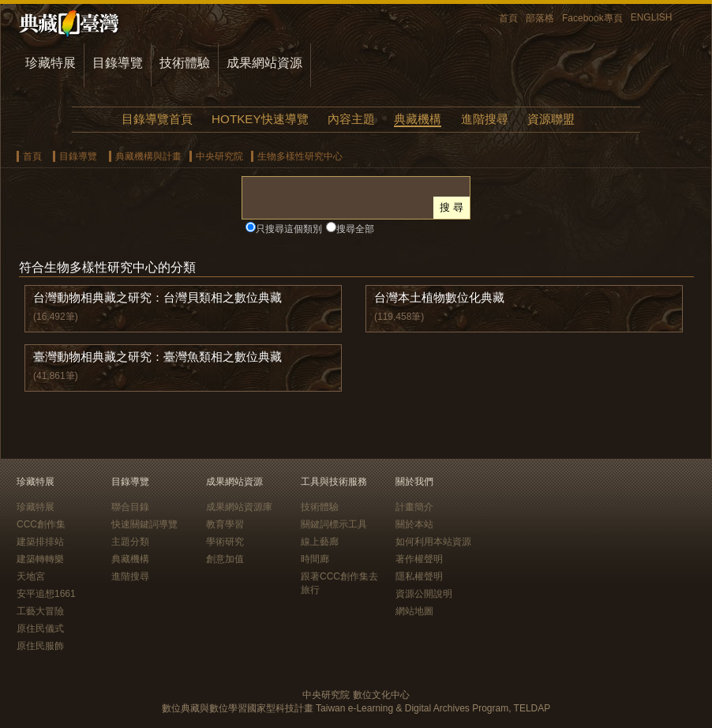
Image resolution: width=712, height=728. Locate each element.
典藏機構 (418, 119)
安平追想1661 (46, 594)
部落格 (540, 18)
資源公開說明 (424, 594)
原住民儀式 (40, 629)
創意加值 (225, 559)
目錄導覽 (118, 63)
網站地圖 (414, 611)
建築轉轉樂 (40, 559)
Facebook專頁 (592, 18)
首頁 (508, 18)
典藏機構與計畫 (148, 156)
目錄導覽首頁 (157, 119)
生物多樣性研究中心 (300, 156)
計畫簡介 (414, 507)
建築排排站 (40, 542)
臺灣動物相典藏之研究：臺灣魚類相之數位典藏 (157, 356)
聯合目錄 (130, 507)
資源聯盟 (551, 119)
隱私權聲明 (419, 576)
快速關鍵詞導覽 (144, 524)
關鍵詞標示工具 (334, 524)
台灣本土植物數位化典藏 (439, 297)
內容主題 (351, 119)
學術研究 (225, 542)
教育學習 (225, 524)
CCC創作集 (41, 524)
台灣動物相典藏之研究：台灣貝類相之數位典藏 (157, 297)
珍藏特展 (51, 63)
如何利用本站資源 (433, 542)
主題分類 (130, 542)
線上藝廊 (320, 542)
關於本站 (414, 524)
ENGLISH (652, 17)
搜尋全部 (355, 229)
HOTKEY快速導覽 (260, 119)
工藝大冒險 (40, 611)
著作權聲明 (419, 559)
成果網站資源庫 (239, 507)
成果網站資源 (264, 63)
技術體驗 (185, 63)
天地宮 (31, 576)
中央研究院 (219, 156)
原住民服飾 (40, 646)
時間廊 (315, 559)
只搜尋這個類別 (289, 229)
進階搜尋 (485, 119)
